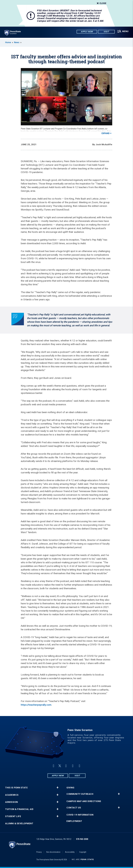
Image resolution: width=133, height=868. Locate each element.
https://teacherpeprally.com (36, 705)
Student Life (13, 816)
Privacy (39, 852)
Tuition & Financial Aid (19, 809)
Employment (74, 821)
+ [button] (57, 788)
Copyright (83, 852)
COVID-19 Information (80, 815)
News (17, 42)
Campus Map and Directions (84, 801)
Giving (70, 788)
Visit (106, 32)
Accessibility (70, 852)
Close (101, 3)
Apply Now (86, 32)
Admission (12, 802)
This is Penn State (16, 788)
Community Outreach (80, 794)
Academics (12, 795)
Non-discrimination (53, 852)
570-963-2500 (82, 839)
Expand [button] (106, 133)
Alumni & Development (19, 824)
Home (8, 42)
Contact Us (74, 808)
